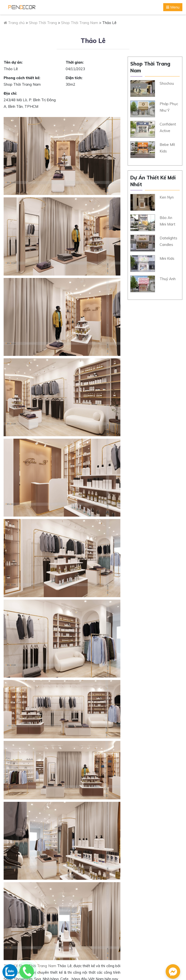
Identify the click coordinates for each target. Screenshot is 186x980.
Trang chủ (14, 23)
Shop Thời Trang (43, 23)
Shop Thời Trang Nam (80, 23)
